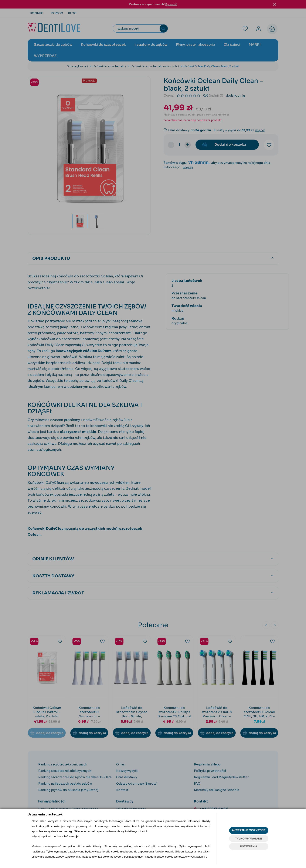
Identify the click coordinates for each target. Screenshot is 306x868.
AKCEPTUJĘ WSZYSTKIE (249, 830)
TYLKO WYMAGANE (249, 839)
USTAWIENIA (249, 846)
